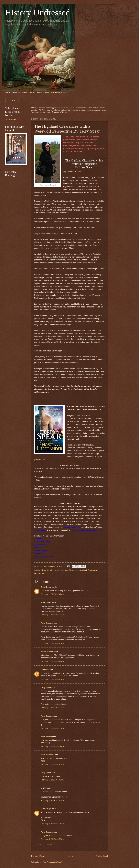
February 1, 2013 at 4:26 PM (52, 764)
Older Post (102, 856)
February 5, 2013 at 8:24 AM (52, 824)
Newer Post (38, 856)
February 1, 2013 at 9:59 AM (52, 746)
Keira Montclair (47, 755)
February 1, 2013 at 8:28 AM (52, 679)
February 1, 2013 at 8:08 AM (52, 615)
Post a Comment (45, 844)
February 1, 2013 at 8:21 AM (52, 661)
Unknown (45, 670)
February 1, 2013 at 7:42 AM (52, 594)
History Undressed (38, 12)
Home (12, 100)
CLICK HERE (11, 119)
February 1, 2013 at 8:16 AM (52, 643)
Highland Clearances (70, 570)
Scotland (83, 570)
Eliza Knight (46, 587)
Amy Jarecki (46, 737)
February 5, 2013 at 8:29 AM (52, 839)
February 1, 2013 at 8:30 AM (52, 728)
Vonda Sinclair (47, 652)
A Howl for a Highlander (50, 570)
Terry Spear (93, 570)
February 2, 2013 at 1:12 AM (52, 801)
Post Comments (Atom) (52, 862)
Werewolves (39, 573)
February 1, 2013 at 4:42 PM (52, 780)
